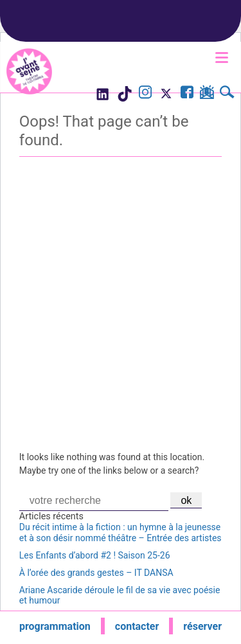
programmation (55, 626)
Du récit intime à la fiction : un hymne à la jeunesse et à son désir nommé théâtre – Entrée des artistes (121, 532)
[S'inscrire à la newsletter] (207, 94)
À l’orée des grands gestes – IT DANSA (96, 573)
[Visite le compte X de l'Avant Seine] (166, 98)
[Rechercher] (227, 94)
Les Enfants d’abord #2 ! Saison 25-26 (95, 555)
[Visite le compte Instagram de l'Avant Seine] (145, 94)
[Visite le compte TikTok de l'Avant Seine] (124, 98)
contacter (137, 626)
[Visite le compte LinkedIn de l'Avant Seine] (102, 98)
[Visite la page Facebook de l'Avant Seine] (187, 94)
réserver (202, 626)
